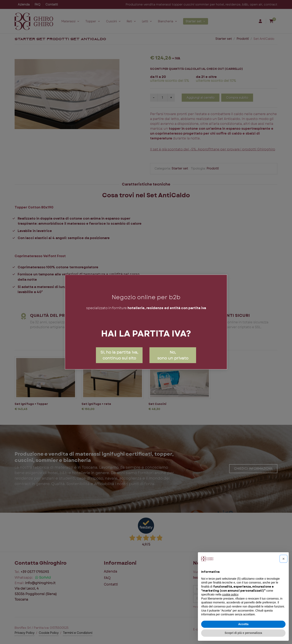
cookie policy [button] (230, 594)
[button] (283, 559)
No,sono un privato (173, 355)
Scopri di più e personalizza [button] (243, 633)
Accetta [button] (243, 624)
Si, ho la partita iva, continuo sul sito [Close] (119, 355)
